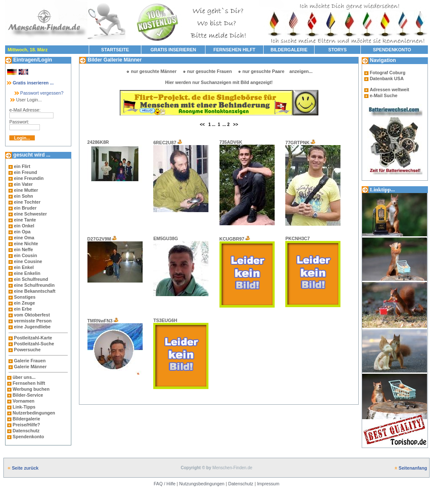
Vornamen (24, 401)
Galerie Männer (30, 367)
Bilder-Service (28, 395)
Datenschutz (25, 431)
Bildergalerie (27, 419)
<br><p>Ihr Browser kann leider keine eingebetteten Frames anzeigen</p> (219, 103)
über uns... (24, 377)
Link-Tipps (24, 407)
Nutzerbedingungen (34, 413)
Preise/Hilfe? (27, 425)
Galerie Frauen (30, 361)
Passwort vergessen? (38, 93)
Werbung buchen (31, 389)
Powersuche (27, 350)
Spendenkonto (28, 437)
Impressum (268, 484)
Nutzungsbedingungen (202, 484)
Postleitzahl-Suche (34, 344)
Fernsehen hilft (29, 383)
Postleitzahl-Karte (33, 338)
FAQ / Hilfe (165, 484)
